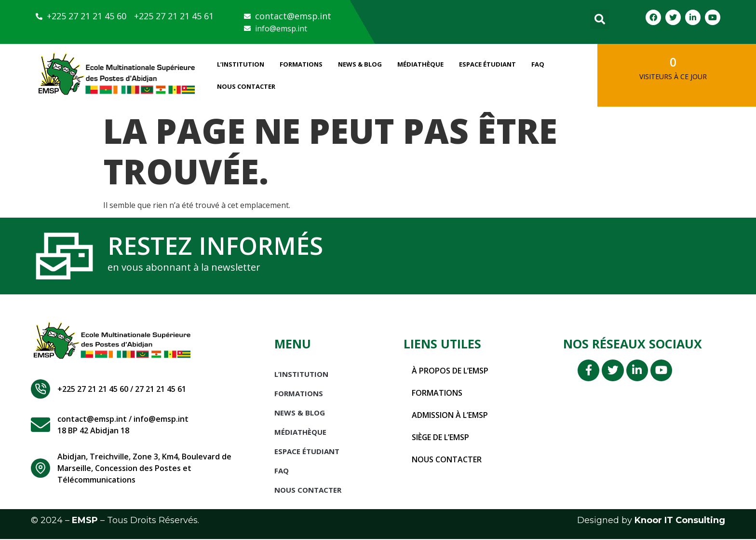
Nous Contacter (246, 86)
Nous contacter (447, 461)
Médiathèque (420, 64)
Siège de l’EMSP (441, 439)
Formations (301, 64)
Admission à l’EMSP (450, 416)
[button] (600, 19)
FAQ (538, 64)
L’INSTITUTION (241, 64)
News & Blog (360, 64)
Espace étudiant (487, 64)
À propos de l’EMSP (450, 372)
